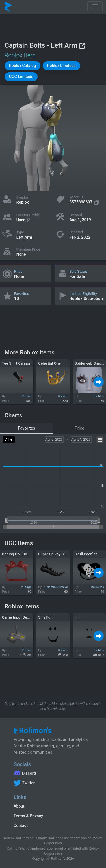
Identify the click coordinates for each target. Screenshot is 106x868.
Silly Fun (45, 617)
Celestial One (49, 363)
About (19, 806)
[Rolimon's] (8, 7)
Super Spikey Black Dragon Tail (65, 554)
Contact (21, 825)
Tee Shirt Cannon (17, 363)
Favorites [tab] (26, 428)
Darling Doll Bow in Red (22, 554)
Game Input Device (18, 617)
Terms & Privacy (28, 816)
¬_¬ (77, 617)
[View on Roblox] (82, 46)
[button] (22, 66)
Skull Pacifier (86, 554)
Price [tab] (79, 428)
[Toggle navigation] (95, 7)
